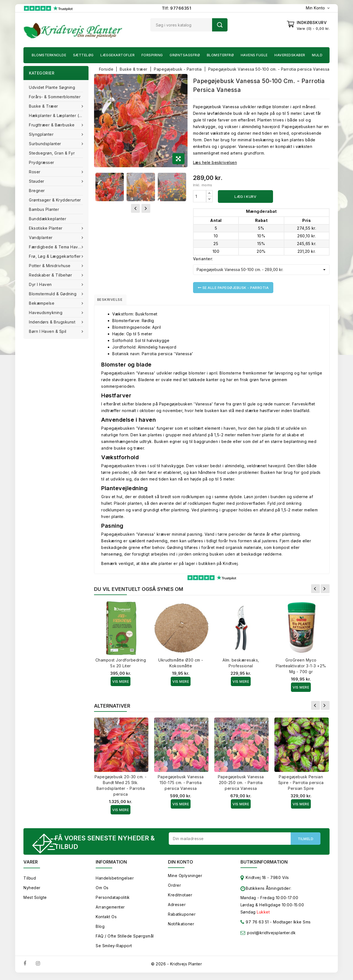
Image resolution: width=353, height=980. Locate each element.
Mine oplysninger (185, 879)
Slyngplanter (42, 134)
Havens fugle (254, 55)
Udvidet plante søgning (52, 87)
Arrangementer (110, 910)
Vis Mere (121, 683)
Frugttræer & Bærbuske (52, 125)
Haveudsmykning (46, 313)
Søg (220, 25)
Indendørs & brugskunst (53, 322)
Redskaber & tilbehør (51, 275)
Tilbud (30, 881)
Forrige (315, 591)
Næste (325, 591)
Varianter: (203, 259)
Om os (102, 891)
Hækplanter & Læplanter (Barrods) (59, 115)
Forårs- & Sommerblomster (55, 97)
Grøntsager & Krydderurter (55, 200)
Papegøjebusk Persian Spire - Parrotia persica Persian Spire (301, 784)
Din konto (180, 865)
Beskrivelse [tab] (114, 301)
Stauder (37, 181)
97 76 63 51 (255, 926)
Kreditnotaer (180, 898)
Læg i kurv (245, 196)
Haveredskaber (290, 55)
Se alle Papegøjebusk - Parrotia (233, 288)
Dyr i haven (41, 284)
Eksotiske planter (46, 228)
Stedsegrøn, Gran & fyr (52, 153)
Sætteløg (83, 55)
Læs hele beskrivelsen (215, 162)
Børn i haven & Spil (48, 331)
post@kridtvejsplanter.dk (271, 936)
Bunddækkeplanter (48, 219)
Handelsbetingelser (115, 881)
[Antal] (200, 196)
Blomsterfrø (220, 55)
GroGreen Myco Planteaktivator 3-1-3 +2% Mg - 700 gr (301, 668)
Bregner (37, 191)
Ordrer (174, 889)
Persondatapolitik (113, 901)
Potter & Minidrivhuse (50, 266)
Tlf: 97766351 (177, 8)
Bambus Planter (44, 209)
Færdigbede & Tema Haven (57, 247)
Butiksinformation (264, 865)
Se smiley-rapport (114, 949)
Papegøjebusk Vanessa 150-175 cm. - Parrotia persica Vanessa (181, 784)
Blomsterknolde (49, 55)
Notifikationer (181, 927)
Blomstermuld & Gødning (53, 294)
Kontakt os (106, 920)
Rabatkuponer (182, 917)
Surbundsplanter (46, 144)
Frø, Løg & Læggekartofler (55, 256)
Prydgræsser (42, 162)
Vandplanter (41, 237)
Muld (317, 55)
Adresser (177, 908)
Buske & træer (44, 106)
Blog (100, 930)
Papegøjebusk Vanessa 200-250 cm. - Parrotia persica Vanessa (241, 784)
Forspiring (152, 55)
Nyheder (32, 891)
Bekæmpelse (42, 303)
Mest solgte (35, 901)
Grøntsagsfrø (185, 55)
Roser (35, 172)
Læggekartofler (117, 55)
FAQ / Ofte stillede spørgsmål (125, 939)
